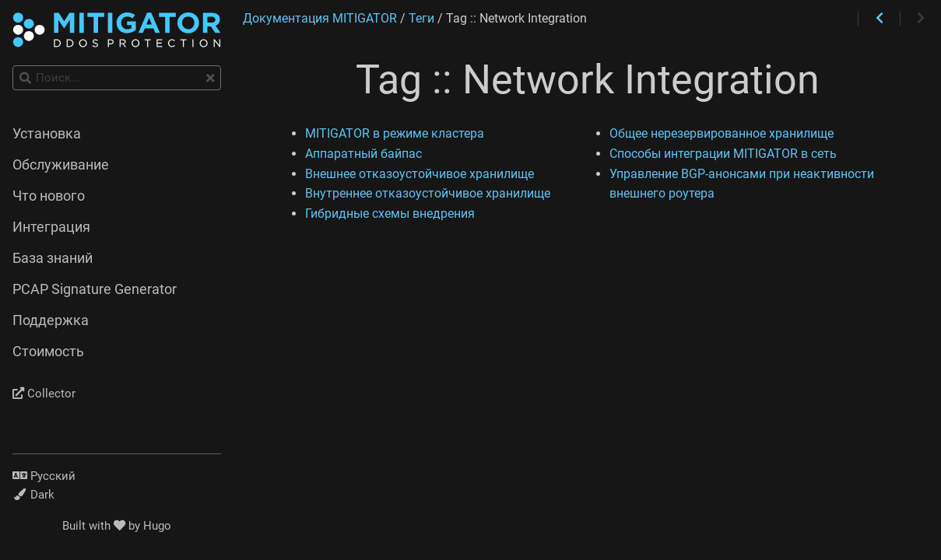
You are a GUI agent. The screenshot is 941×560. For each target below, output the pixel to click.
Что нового (49, 196)
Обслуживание (61, 165)
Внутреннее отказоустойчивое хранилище (428, 193)
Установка (47, 134)
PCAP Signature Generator (95, 289)
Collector (44, 394)
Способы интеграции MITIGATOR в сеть (723, 154)
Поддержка (51, 320)
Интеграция (51, 227)
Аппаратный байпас (363, 154)
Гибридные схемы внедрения (390, 213)
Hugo (157, 526)
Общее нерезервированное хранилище (722, 133)
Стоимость (48, 352)
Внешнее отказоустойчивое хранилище (420, 174)
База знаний (53, 258)
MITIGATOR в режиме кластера (395, 133)
